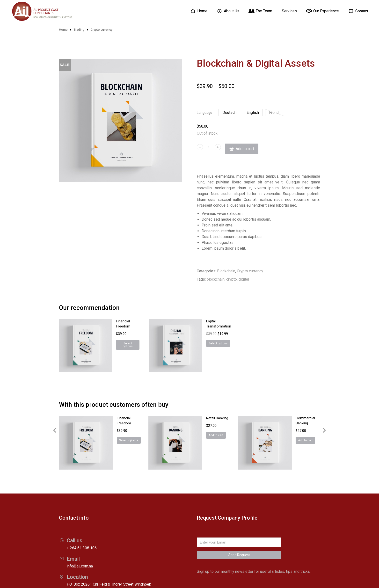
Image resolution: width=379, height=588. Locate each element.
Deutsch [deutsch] (229, 113)
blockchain (216, 280)
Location (77, 524)
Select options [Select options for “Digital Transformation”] (197, 339)
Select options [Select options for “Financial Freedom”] (107, 339)
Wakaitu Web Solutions (170, 577)
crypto (232, 280)
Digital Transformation (203, 322)
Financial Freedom (110, 322)
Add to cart (245, 150)
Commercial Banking (290, 392)
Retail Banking (196, 392)
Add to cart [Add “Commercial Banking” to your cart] (284, 409)
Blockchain (226, 272)
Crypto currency (250, 272)
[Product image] (73, 334)
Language (204, 113)
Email (73, 506)
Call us (75, 488)
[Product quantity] (209, 150)
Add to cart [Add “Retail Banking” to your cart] (194, 409)
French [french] (275, 113)
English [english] (253, 113)
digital (244, 280)
